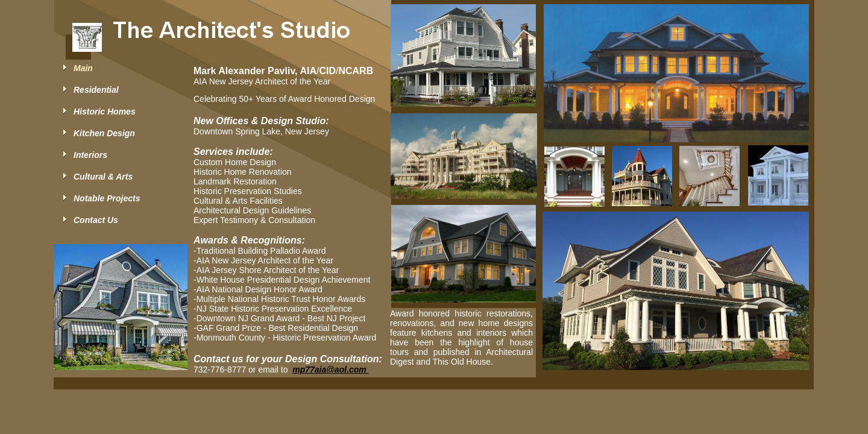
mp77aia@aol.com (330, 370)
